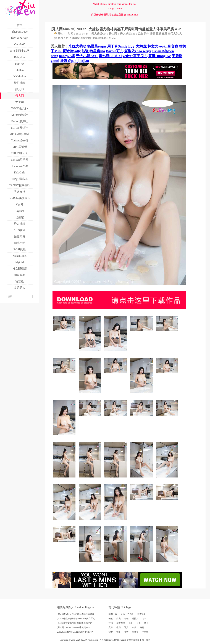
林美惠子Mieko (107, 38)
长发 (111, 619)
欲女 (111, 632)
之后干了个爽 (127, 614)
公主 (140, 34)
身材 (83, 38)
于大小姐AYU (87, 56)
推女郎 (117, 640)
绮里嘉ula (97, 51)
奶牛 (146, 34)
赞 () (59, 34)
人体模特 (74, 38)
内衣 (144, 619)
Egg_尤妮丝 (137, 46)
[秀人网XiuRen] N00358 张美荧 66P (73, 627)
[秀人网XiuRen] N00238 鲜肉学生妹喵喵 (76, 614)
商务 (131, 623)
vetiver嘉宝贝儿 (135, 56)
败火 (146, 623)
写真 (126, 627)
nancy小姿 (67, 56)
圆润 (158, 34)
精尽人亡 (63, 38)
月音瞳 (173, 46)
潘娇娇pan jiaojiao (75, 61)
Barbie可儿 (115, 51)
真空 (111, 627)
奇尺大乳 (173, 34)
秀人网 (113, 34)
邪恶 (95, 38)
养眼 (153, 34)
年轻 (126, 619)
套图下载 (113, 614)
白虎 (119, 619)
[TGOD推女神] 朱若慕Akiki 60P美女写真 (76, 619)
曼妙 (126, 632)
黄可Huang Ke (160, 56)
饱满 (119, 627)
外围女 (135, 619)
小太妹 (145, 632)
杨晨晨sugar (97, 46)
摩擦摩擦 (121, 623)
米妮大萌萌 (77, 46)
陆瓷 (85, 51)
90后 (134, 627)
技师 (111, 623)
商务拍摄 (141, 614)
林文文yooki (157, 46)
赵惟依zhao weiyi (137, 51)
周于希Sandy (117, 46)
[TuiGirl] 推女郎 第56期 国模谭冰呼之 (74, 623)
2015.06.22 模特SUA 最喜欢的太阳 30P (75, 632)
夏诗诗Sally (72, 51)
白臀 (89, 38)
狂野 (164, 34)
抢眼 (119, 632)
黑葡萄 (135, 632)
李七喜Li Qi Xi (110, 56)
